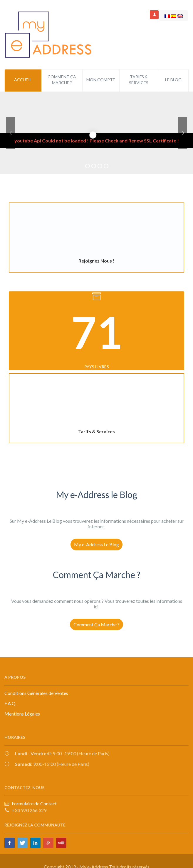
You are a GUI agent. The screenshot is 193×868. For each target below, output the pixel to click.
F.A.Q (10, 703)
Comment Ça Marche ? (96, 624)
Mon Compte (101, 80)
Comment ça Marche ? (62, 80)
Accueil (23, 80)
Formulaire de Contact (33, 803)
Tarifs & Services (139, 80)
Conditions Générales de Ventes (36, 693)
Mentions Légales (22, 714)
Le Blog (173, 80)
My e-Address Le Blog (96, 544)
